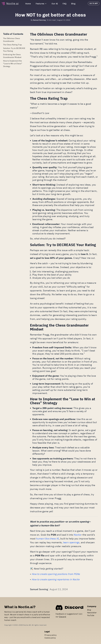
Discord (63, 617)
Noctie (77, 535)
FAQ (65, 4)
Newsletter (92, 613)
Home (28, 4)
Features (41, 4)
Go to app (94, 3)
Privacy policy (51, 635)
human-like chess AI (48, 539)
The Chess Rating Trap (12, 45)
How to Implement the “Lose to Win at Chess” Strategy (13, 64)
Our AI (55, 4)
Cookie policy (50, 638)
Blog (73, 4)
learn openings (71, 542)
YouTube (91, 615)
